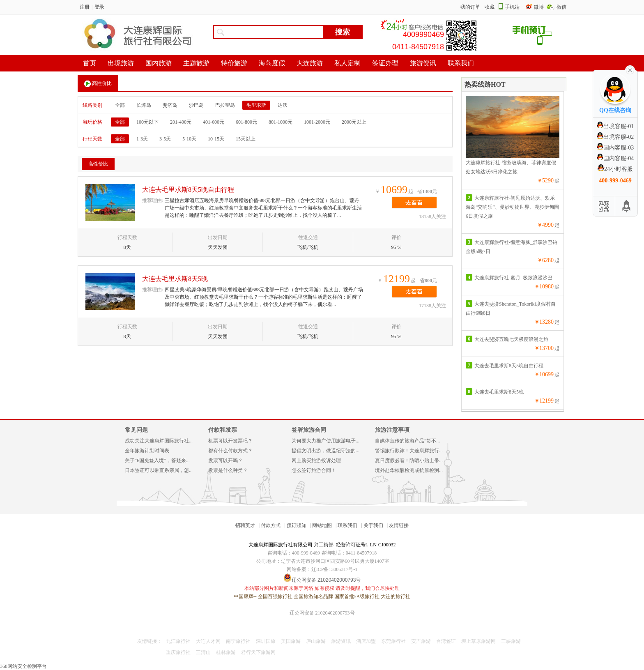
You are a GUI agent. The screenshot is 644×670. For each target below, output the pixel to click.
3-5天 (165, 139)
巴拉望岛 (225, 105)
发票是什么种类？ (228, 470)
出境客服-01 (615, 126)
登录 (99, 7)
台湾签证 (446, 641)
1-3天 (142, 139)
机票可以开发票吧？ (230, 441)
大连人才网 (208, 641)
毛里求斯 (256, 105)
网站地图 (322, 525)
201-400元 (181, 122)
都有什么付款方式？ (230, 451)
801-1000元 (281, 122)
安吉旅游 (421, 641)
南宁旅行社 (238, 641)
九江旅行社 (178, 641)
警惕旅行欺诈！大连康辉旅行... (409, 451)
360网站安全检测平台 (23, 666)
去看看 (414, 203)
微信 (561, 7)
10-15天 (216, 139)
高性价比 (98, 84)
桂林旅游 (226, 652)
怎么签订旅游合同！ (314, 470)
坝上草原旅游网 (478, 641)
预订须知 (297, 525)
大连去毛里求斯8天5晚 (175, 279)
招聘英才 (245, 525)
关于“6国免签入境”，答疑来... (157, 460)
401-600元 (214, 122)
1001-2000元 (317, 122)
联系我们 (347, 525)
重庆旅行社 (178, 652)
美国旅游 (291, 641)
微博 (539, 7)
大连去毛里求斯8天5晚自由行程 (188, 190)
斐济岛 (170, 105)
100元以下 (147, 122)
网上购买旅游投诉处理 (316, 460)
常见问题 (136, 430)
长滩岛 (144, 105)
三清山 (203, 652)
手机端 (512, 7)
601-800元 (246, 122)
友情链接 (399, 525)
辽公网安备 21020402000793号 (322, 613)
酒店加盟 (366, 641)
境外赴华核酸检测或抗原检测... (409, 470)
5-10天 (189, 139)
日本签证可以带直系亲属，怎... (159, 470)
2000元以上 (354, 122)
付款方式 (271, 525)
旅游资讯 (341, 641)
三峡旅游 (511, 641)
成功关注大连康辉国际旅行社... (159, 441)
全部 (120, 105)
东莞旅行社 (393, 641)
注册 (85, 7)
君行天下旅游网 (258, 652)
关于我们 (373, 525)
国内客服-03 (615, 148)
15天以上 (246, 139)
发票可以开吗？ (225, 460)
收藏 (490, 7)
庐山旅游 (316, 641)
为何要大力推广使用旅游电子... (325, 441)
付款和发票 (223, 430)
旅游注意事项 (392, 430)
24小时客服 (615, 169)
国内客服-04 (615, 158)
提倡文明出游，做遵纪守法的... (325, 451)
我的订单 (470, 7)
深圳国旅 (266, 641)
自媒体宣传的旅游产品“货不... (407, 441)
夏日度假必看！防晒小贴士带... (409, 460)
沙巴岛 (196, 105)
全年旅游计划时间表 (147, 451)
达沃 (283, 105)
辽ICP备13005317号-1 (335, 569)
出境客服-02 (615, 137)
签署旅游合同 (309, 430)
